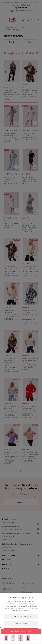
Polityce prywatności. (23, 610)
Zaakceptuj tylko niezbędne (21, 616)
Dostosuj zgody (21, 624)
